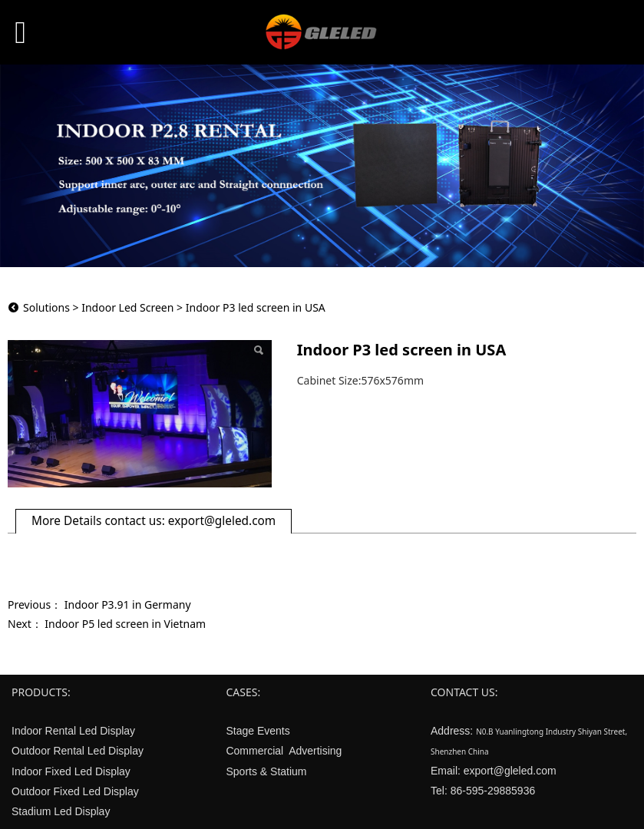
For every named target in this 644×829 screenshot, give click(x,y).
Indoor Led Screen (127, 307)
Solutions (46, 307)
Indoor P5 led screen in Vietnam (125, 624)
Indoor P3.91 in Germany (128, 604)
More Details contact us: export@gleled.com (154, 521)
